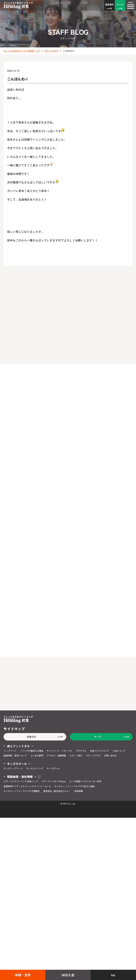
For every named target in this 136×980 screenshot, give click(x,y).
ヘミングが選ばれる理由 (32, 751)
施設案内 (109, 4)
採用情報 (79, 791)
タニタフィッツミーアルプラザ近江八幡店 (75, 786)
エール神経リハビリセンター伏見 (85, 781)
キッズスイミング (35, 768)
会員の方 (31, 737)
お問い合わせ (110, 756)
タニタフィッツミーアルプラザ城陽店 (22, 791)
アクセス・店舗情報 (56, 756)
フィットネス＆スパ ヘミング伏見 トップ (22, 51)
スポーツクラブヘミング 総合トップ (21, 781)
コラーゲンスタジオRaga (54, 781)
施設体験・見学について (15, 756)
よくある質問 (37, 756)
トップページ (10, 751)
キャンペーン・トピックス (59, 751)
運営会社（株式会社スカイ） (57, 791)
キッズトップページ (13, 768)
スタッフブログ (51, 51)
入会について (119, 751)
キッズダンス (53, 768)
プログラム (81, 751)
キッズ (120, 4)
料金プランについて (100, 751)
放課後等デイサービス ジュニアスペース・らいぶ (27, 786)
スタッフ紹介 (76, 756)
